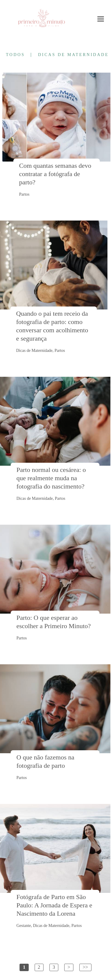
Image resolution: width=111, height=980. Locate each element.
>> (85, 967)
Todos (15, 55)
